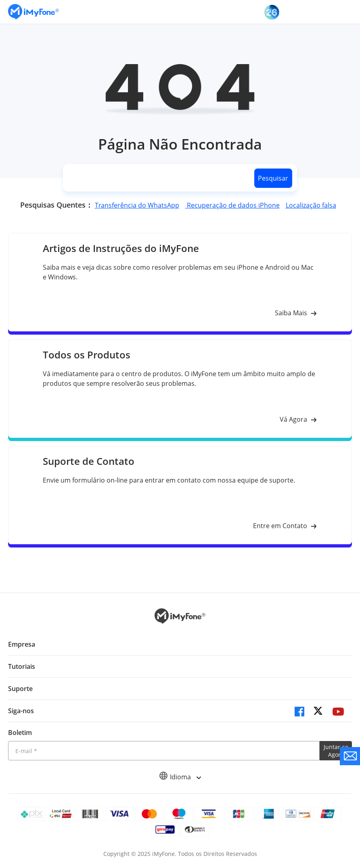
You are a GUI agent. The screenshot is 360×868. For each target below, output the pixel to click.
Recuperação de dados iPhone (232, 205)
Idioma (180, 777)
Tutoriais (22, 666)
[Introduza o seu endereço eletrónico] (164, 751)
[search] (157, 178)
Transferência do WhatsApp (137, 205)
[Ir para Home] (33, 12)
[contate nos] (350, 756)
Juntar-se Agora (336, 751)
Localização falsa (311, 205)
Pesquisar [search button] (273, 178)
